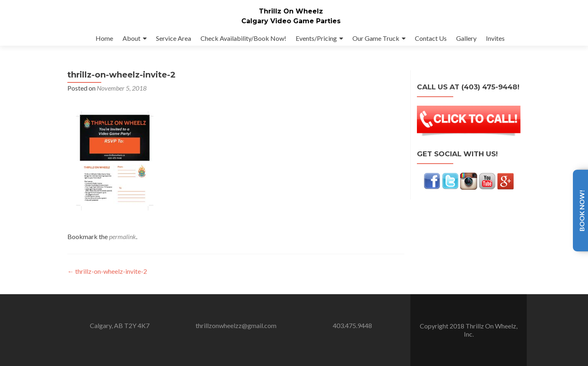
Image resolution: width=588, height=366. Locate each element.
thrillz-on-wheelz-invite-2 (107, 279)
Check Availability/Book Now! (243, 38)
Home (104, 38)
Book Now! (582, 211)
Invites (495, 38)
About (131, 38)
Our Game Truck (376, 38)
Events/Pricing (316, 38)
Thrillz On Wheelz (291, 11)
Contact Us (431, 38)
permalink (122, 245)
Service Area (174, 38)
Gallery (466, 38)
